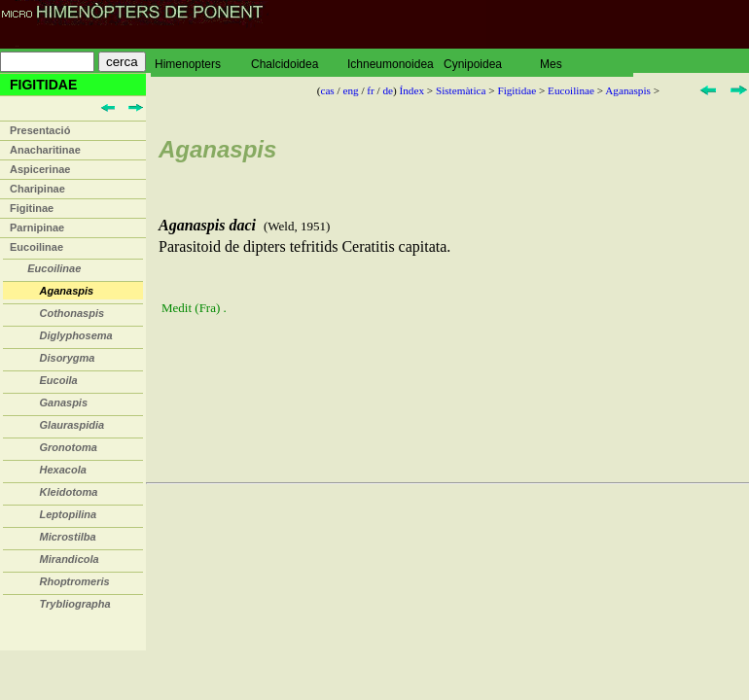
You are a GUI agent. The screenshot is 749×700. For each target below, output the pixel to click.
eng (350, 90)
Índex (412, 90)
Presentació (40, 130)
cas (327, 90)
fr (370, 90)
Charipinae (37, 189)
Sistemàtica (461, 90)
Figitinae (32, 208)
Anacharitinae (45, 150)
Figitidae (517, 90)
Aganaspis (628, 90)
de (388, 90)
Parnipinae (37, 227)
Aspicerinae (40, 169)
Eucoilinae (36, 247)
